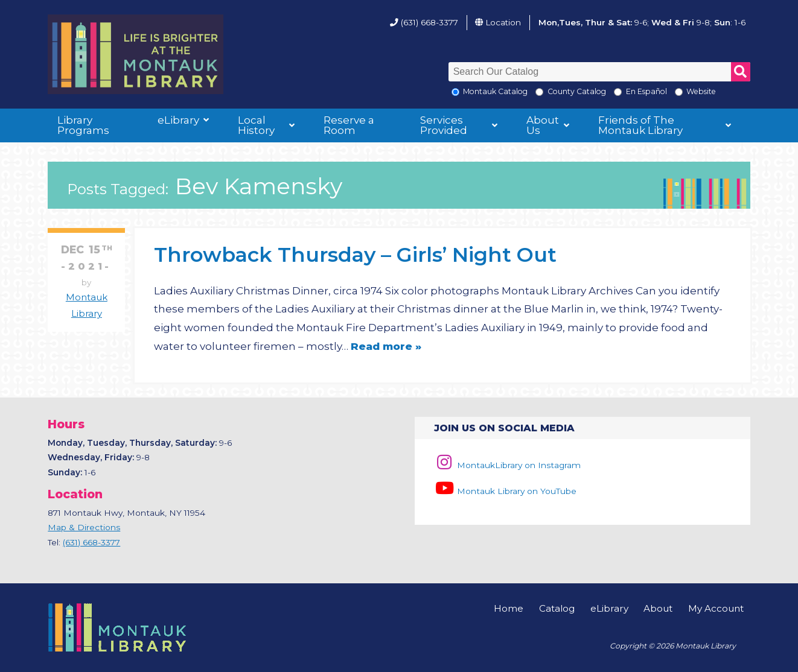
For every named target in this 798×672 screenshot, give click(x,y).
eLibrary (178, 120)
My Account (716, 608)
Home (509, 608)
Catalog (557, 608)
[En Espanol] (618, 92)
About (658, 608)
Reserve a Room (349, 125)
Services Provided (444, 125)
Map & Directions (84, 527)
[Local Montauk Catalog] (455, 92)
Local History (256, 125)
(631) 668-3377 (429, 22)
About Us (543, 125)
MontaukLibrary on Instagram (507, 465)
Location (503, 22)
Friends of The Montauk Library (640, 125)
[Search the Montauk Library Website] (679, 92)
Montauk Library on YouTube (505, 491)
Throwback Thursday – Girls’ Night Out (355, 254)
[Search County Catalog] (539, 92)
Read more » (386, 346)
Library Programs (83, 125)
